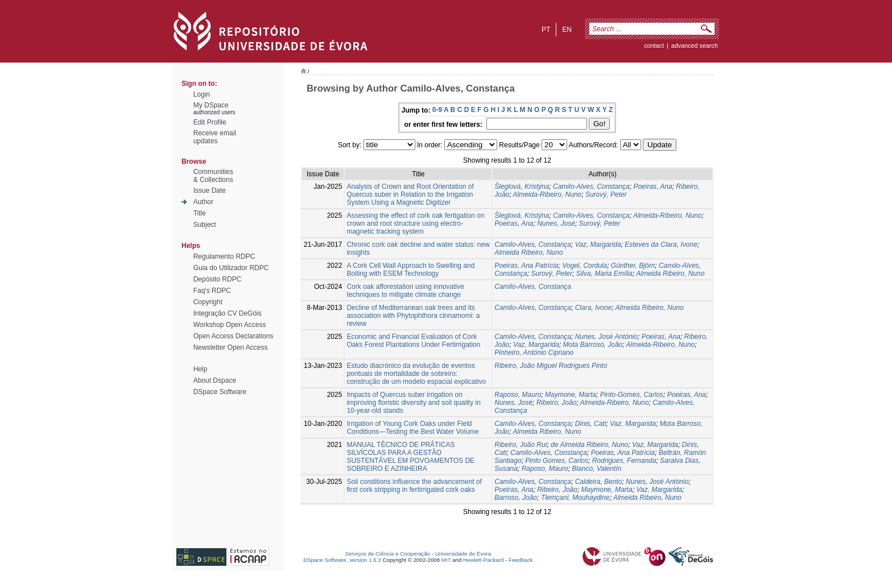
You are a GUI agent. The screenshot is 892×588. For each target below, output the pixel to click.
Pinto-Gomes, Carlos (632, 395)
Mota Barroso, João (593, 345)
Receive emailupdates (215, 137)
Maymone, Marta (571, 395)
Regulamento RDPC (224, 256)
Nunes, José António (606, 337)
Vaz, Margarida (598, 245)
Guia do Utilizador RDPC (231, 268)
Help (201, 369)
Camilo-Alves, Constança (591, 187)
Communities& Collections (213, 176)
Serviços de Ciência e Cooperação (388, 554)
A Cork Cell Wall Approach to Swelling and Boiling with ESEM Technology (410, 270)
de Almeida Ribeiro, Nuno (589, 445)
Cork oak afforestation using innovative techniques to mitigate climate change (405, 291)
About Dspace (215, 380)
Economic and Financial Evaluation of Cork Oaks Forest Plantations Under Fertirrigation (413, 341)
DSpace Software (220, 392)
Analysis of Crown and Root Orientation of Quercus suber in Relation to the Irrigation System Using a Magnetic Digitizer (410, 194)
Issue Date (210, 191)
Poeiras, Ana (653, 187)
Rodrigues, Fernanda (624, 461)
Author (203, 202)
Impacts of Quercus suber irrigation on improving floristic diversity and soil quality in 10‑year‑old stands (413, 403)
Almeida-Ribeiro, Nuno (548, 194)
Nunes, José (556, 223)
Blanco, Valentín (596, 469)
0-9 (437, 110)
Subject (205, 225)
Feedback (521, 560)
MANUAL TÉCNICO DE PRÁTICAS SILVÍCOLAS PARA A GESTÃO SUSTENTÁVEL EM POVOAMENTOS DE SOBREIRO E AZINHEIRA (410, 457)
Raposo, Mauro (518, 395)
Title (200, 213)
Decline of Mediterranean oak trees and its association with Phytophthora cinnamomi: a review (413, 316)
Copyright (208, 302)
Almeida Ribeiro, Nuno (528, 252)
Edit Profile (210, 122)
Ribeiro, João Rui (521, 445)
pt (546, 30)
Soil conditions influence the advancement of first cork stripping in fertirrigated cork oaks (414, 486)
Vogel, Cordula (585, 266)
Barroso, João (516, 498)
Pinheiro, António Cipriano (534, 353)
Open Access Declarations (234, 336)
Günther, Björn (633, 266)
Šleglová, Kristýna (522, 187)
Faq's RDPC (212, 291)
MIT (446, 560)
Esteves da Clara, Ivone (661, 245)
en (567, 30)
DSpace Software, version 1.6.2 (342, 560)
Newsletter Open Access (231, 347)
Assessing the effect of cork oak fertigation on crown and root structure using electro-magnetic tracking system (415, 223)
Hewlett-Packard (483, 560)
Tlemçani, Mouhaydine (575, 498)
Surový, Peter (606, 194)
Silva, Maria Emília (604, 274)
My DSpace (211, 105)
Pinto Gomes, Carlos (557, 461)
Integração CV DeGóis (228, 313)
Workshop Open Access (230, 325)
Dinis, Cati (591, 424)
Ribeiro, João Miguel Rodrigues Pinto (551, 366)
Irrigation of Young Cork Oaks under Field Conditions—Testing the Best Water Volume (412, 428)
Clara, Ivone (594, 308)
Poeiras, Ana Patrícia (526, 266)
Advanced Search (695, 45)
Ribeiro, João (557, 403)
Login (202, 94)
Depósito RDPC (218, 279)
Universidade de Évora (463, 554)
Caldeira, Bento (599, 482)
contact (654, 45)
